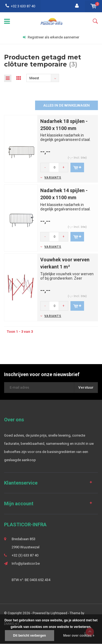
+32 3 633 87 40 (20, 6)
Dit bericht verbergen (30, 636)
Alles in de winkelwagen (67, 105)
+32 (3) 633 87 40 (25, 555)
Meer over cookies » (79, 636)
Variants (53, 178)
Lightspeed (59, 613)
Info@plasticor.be (26, 563)
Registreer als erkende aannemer (51, 37)
